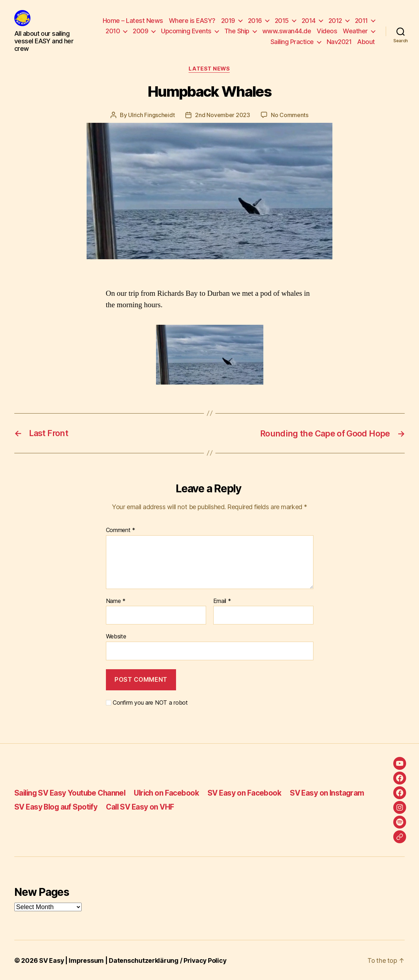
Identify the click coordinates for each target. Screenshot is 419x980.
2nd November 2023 (222, 115)
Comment (121, 530)
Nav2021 (339, 42)
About (366, 42)
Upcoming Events (186, 31)
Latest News (209, 69)
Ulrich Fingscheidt (151, 115)
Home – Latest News (133, 21)
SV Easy (52, 960)
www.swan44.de (287, 31)
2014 (309, 21)
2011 (361, 21)
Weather (355, 31)
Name (116, 600)
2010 (113, 31)
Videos (327, 31)
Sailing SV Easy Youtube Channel (72, 793)
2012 (335, 21)
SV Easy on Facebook (250, 793)
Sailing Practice (292, 42)
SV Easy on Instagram (333, 793)
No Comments (290, 115)
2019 (228, 21)
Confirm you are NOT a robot (147, 702)
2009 (140, 31)
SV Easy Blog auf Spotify (57, 806)
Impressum (87, 960)
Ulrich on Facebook (171, 793)
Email (222, 600)
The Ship (237, 31)
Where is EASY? (192, 21)
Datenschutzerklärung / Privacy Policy (169, 960)
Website (116, 636)
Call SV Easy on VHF (143, 806)
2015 (282, 21)
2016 (255, 21)
